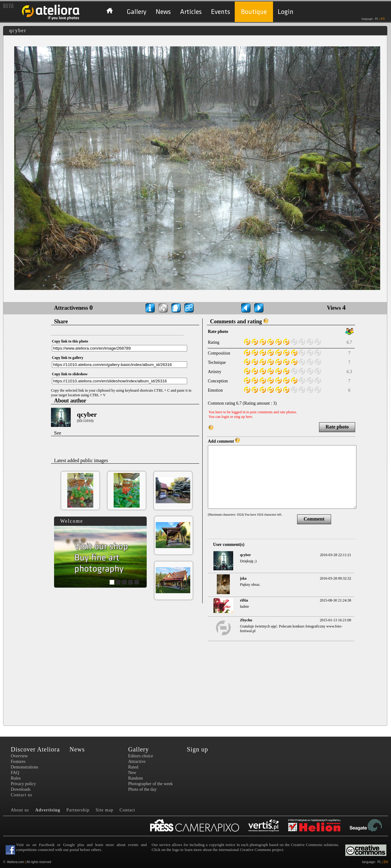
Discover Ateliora (35, 749)
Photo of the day (142, 789)
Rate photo (337, 427)
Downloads (21, 789)
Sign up (198, 749)
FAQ (15, 773)
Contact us (22, 795)
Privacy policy (23, 784)
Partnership (78, 810)
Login (286, 12)
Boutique (254, 12)
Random (135, 778)
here (249, 417)
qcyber (87, 414)
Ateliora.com (15, 862)
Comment (314, 519)
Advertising (48, 810)
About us (20, 810)
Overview (19, 756)
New (132, 773)
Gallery (137, 12)
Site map (105, 810)
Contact (127, 810)
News (163, 12)
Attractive (137, 762)
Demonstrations (25, 767)
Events (221, 12)
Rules (16, 778)
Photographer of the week (150, 784)
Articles (191, 12)
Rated (133, 767)
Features (18, 762)
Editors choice (141, 756)
